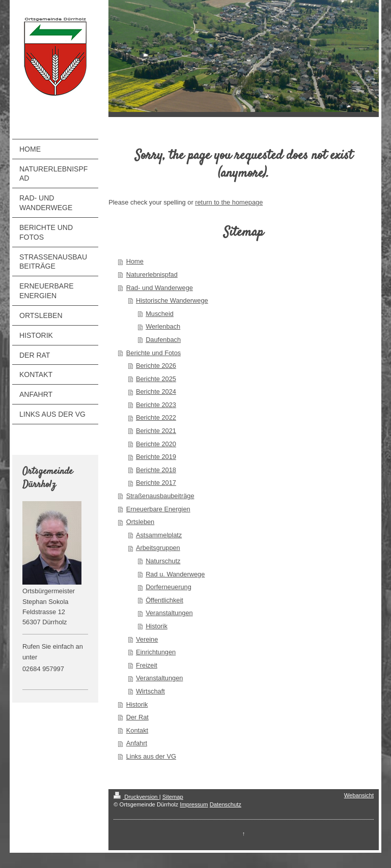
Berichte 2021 (156, 431)
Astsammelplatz (159, 535)
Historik (157, 626)
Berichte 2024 (156, 392)
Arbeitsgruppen (158, 548)
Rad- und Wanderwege (160, 288)
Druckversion (136, 797)
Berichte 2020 (156, 444)
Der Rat (137, 717)
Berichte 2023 (156, 405)
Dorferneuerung (169, 587)
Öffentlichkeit (164, 600)
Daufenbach (163, 340)
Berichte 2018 (156, 470)
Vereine (147, 639)
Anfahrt (137, 743)
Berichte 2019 (156, 457)
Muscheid (160, 314)
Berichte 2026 (156, 366)
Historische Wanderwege (172, 300)
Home (135, 261)
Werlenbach (163, 326)
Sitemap (173, 797)
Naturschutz (163, 561)
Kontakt (137, 730)
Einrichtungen (156, 652)
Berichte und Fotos (153, 353)
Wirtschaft (150, 691)
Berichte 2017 (156, 483)
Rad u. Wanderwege (175, 574)
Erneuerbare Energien (158, 509)
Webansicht (359, 795)
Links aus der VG (151, 756)
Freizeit (147, 665)
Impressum (194, 804)
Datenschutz (226, 804)
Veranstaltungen (169, 613)
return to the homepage (229, 202)
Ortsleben (140, 522)
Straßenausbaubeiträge (160, 496)
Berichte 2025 (156, 379)
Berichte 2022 (156, 417)
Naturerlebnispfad (152, 274)
